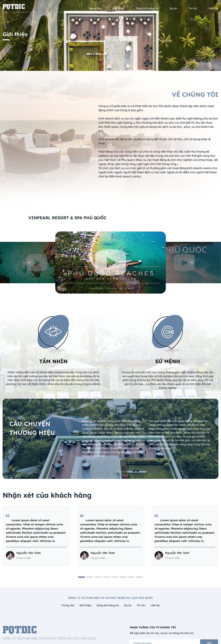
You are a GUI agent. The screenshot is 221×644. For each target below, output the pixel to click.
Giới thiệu (85, 605)
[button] (30, 263)
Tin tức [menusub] (193, 8)
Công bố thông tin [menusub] (147, 8)
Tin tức (141, 605)
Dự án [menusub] (174, 8)
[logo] (33, 9)
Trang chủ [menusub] (95, 8)
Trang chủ (68, 605)
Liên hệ (155, 605)
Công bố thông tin (108, 605)
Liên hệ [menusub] (213, 8)
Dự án (128, 605)
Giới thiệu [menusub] (118, 8)
